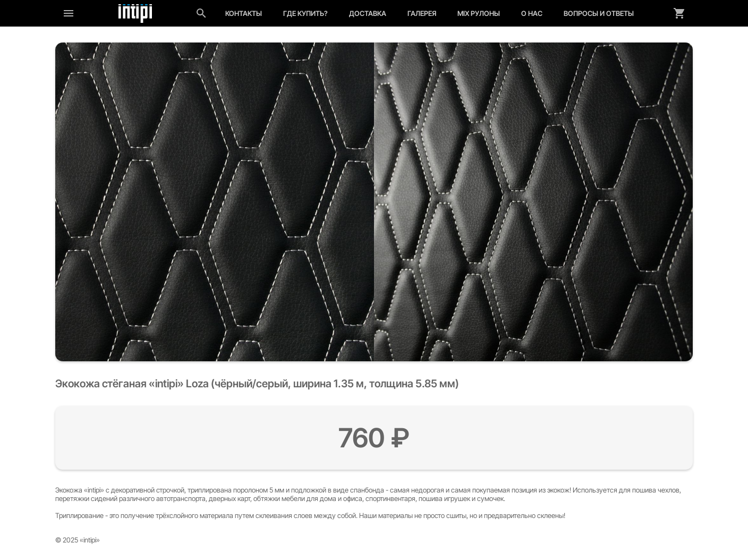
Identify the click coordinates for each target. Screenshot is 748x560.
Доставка (368, 13)
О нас (532, 13)
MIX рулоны (479, 13)
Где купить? (305, 13)
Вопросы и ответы (599, 13)
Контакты (244, 13)
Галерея (422, 13)
